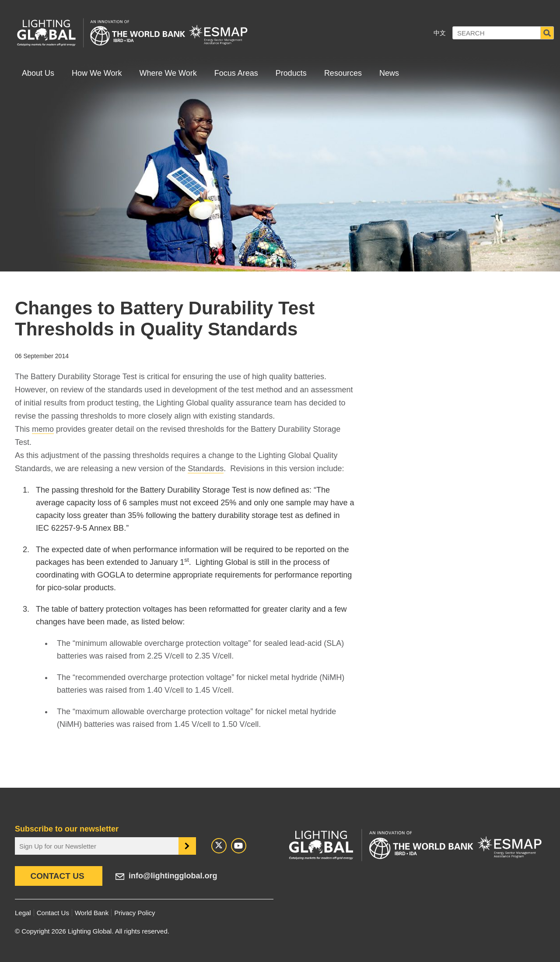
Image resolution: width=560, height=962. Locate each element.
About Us (38, 73)
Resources (343, 73)
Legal (23, 913)
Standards (206, 469)
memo (43, 429)
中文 (440, 33)
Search (547, 33)
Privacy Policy (135, 913)
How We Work (97, 73)
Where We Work (168, 73)
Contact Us (57, 876)
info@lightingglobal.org (173, 876)
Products (291, 73)
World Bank (92, 913)
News (389, 73)
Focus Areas (236, 73)
